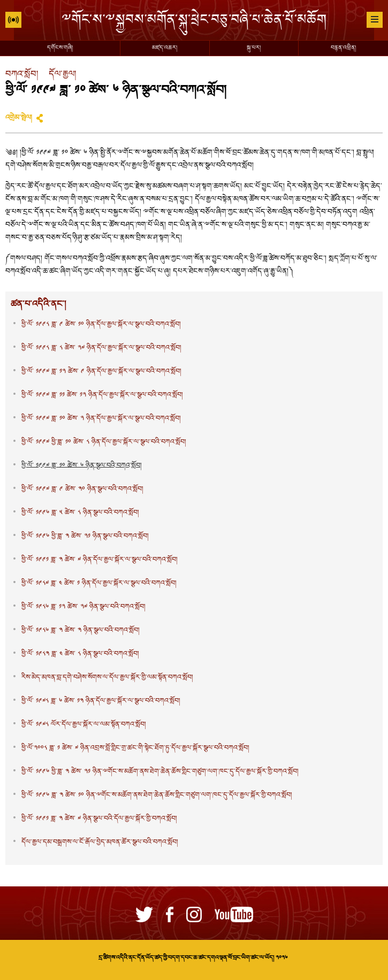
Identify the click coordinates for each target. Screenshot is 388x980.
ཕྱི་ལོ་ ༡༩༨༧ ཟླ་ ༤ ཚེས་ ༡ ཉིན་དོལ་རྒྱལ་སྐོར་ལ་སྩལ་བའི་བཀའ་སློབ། (99, 584)
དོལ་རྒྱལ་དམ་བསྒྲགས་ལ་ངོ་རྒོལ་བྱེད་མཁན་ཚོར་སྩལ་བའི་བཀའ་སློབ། (100, 843)
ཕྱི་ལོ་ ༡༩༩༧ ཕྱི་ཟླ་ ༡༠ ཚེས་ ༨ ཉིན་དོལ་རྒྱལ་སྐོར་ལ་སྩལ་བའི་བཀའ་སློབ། (104, 442)
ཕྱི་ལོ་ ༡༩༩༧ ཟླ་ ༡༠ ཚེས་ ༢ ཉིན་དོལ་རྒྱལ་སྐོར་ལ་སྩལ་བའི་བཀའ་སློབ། (101, 419)
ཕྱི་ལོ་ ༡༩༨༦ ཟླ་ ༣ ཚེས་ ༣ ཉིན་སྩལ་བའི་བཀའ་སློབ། (81, 631)
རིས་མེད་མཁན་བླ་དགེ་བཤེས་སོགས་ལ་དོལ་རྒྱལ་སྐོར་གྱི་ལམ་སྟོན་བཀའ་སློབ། (107, 678)
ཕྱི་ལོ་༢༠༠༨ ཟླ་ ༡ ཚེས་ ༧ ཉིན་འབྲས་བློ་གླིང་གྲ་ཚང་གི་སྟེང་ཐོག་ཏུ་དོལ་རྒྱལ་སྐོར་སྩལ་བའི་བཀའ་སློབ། (135, 748)
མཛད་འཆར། (165, 48)
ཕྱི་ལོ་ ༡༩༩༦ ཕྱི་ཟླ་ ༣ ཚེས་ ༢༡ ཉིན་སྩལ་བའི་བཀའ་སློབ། (85, 537)
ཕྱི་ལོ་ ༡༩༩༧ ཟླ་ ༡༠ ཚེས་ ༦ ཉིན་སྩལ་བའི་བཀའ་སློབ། (82, 466)
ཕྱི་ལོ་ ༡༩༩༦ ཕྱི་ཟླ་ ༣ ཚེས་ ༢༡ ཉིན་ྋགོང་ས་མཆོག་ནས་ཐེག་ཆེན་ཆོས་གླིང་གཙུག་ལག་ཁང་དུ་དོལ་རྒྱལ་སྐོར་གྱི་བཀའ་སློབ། (160, 772)
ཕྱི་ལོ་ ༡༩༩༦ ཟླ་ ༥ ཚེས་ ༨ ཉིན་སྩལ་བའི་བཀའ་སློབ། (80, 513)
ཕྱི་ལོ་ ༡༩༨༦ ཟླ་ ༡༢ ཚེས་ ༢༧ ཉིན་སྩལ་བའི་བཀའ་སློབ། (83, 607)
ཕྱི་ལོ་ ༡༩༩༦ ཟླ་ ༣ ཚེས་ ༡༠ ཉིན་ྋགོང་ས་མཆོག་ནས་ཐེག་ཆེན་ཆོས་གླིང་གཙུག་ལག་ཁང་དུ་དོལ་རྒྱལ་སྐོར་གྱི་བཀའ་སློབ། (157, 795)
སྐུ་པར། (254, 48)
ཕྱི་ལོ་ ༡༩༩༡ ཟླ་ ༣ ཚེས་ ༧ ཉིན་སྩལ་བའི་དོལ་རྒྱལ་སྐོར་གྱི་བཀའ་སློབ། (99, 819)
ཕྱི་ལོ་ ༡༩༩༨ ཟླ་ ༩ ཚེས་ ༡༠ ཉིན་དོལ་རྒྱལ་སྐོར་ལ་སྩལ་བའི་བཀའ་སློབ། (101, 325)
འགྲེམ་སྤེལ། (19, 118)
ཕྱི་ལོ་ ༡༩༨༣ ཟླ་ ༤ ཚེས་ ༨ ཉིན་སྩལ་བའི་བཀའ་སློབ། (80, 654)
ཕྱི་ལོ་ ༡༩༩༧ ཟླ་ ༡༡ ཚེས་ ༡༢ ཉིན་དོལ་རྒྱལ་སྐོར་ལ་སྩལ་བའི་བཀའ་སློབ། (102, 395)
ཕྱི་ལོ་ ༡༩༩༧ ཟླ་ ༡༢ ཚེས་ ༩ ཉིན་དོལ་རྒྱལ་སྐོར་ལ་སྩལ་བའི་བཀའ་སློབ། (101, 372)
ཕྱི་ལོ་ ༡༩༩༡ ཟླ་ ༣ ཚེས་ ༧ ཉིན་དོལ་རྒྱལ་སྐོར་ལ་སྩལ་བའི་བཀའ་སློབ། (100, 560)
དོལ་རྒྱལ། (62, 75)
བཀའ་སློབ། (22, 75)
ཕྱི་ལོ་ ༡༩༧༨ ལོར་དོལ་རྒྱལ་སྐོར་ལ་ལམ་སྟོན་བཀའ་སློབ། (84, 725)
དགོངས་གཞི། (60, 48)
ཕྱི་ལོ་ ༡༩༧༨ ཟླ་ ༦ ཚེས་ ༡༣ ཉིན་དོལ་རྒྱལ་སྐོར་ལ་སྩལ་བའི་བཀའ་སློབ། (101, 701)
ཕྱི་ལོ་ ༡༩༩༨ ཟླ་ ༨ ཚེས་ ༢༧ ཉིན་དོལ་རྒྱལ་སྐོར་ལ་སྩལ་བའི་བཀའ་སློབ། (101, 348)
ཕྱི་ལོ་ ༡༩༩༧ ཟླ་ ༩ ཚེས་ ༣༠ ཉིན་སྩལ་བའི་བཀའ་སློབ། (82, 489)
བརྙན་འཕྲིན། (343, 48)
